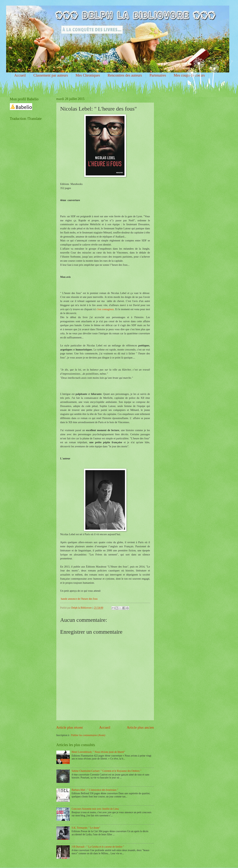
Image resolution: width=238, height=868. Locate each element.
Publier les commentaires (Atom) (88, 735)
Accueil (20, 75)
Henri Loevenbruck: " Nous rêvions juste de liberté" (98, 752)
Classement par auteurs (51, 75)
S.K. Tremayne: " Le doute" (86, 828)
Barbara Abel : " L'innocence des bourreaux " (95, 790)
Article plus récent (70, 727)
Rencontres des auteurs (125, 75)
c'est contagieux (105, 309)
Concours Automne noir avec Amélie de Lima (95, 809)
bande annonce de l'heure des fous (79, 599)
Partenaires (158, 75)
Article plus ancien (140, 727)
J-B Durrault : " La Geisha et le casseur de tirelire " (98, 847)
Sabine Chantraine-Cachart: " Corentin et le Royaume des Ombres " (106, 771)
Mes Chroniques (88, 75)
